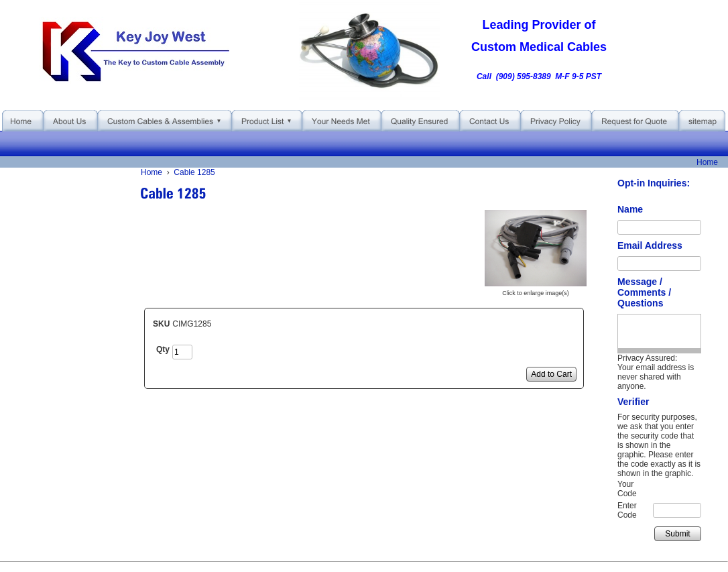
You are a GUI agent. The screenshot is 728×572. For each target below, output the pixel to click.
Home (707, 162)
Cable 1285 (194, 172)
